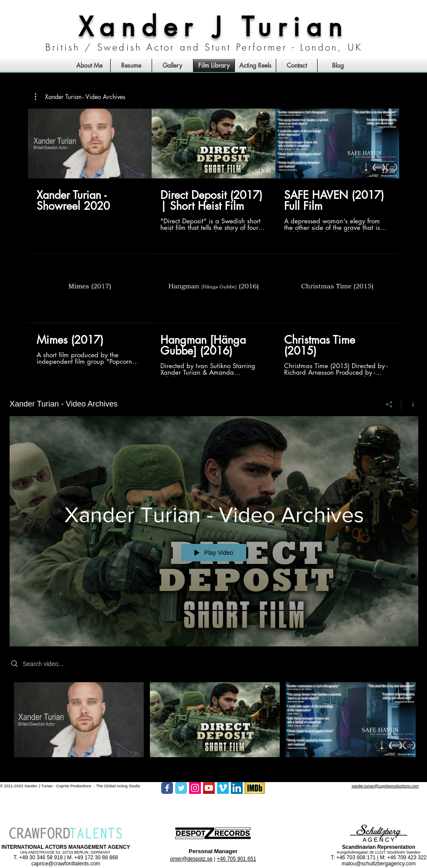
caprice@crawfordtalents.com (66, 864)
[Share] (389, 404)
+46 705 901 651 (236, 859)
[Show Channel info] (410, 404)
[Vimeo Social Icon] (223, 788)
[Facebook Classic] (167, 788)
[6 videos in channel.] (213, 243)
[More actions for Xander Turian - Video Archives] (80, 97)
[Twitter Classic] (181, 788)
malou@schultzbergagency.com (379, 864)
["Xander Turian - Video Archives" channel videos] (214, 725)
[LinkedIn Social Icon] (237, 788)
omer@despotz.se (191, 859)
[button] (80, 97)
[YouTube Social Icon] (209, 788)
